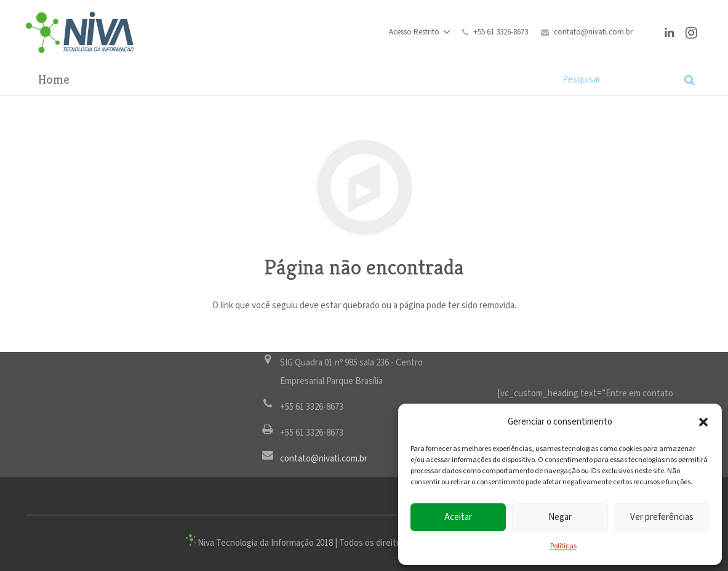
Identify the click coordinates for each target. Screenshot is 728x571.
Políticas (563, 546)
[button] (703, 422)
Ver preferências (662, 517)
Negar (560, 517)
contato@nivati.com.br (593, 32)
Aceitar (458, 517)
